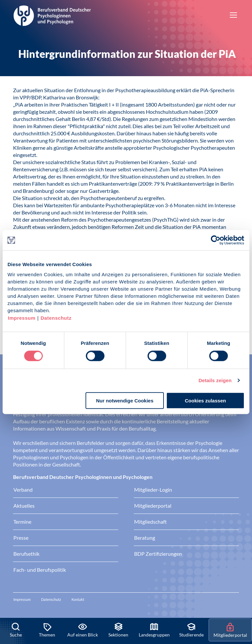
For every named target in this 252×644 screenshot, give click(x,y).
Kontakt (78, 599)
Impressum (22, 318)
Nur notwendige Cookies (125, 400)
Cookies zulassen (205, 400)
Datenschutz (56, 318)
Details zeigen (215, 380)
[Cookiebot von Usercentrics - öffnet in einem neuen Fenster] (216, 240)
